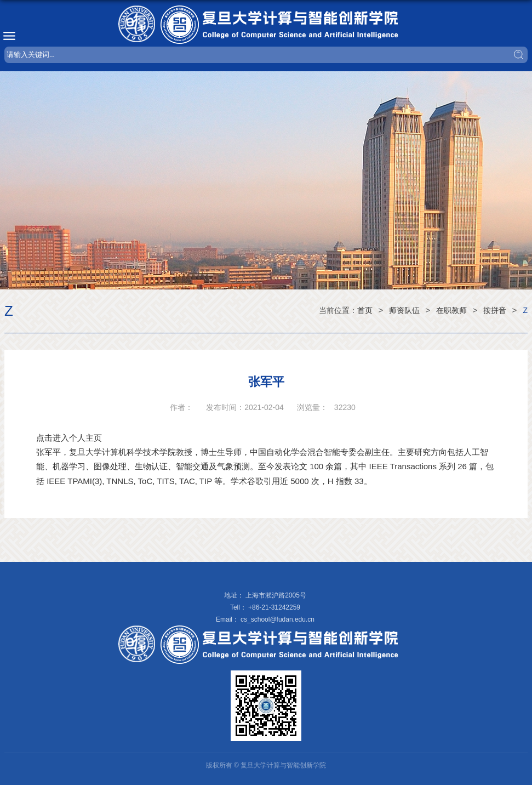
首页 (365, 310)
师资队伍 (404, 310)
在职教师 (451, 310)
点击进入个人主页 (69, 438)
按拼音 (495, 310)
